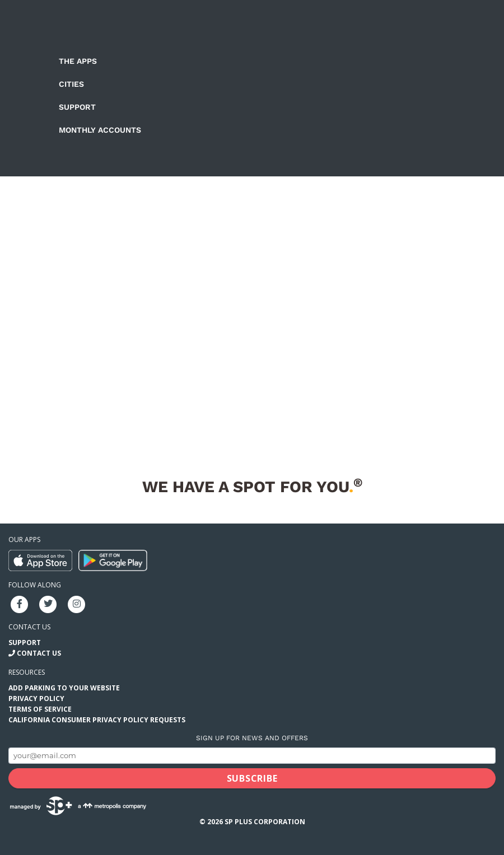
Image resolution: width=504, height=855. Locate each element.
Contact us (29, 627)
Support (77, 107)
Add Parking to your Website (64, 688)
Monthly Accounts (100, 130)
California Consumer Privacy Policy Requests (97, 720)
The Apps (78, 61)
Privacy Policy (36, 699)
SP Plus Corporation (265, 822)
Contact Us (39, 653)
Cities (71, 84)
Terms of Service (40, 709)
